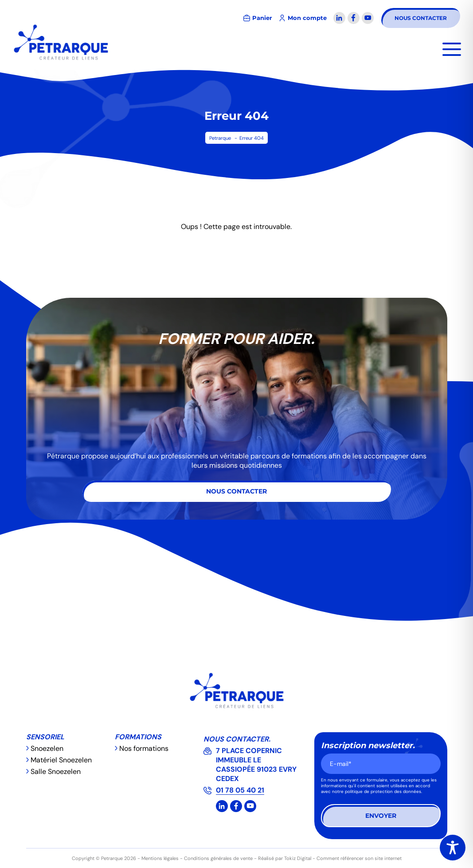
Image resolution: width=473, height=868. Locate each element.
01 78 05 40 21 (240, 790)
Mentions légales (160, 858)
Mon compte (307, 18)
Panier (262, 18)
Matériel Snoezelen (61, 760)
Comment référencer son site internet (359, 858)
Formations (138, 737)
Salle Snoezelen (56, 771)
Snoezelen (47, 748)
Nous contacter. (237, 739)
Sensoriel (45, 737)
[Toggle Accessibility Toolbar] (453, 848)
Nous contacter (421, 18)
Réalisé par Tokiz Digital (285, 858)
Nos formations (144, 748)
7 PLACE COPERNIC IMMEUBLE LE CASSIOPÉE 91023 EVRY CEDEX (256, 765)
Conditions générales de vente (218, 858)
